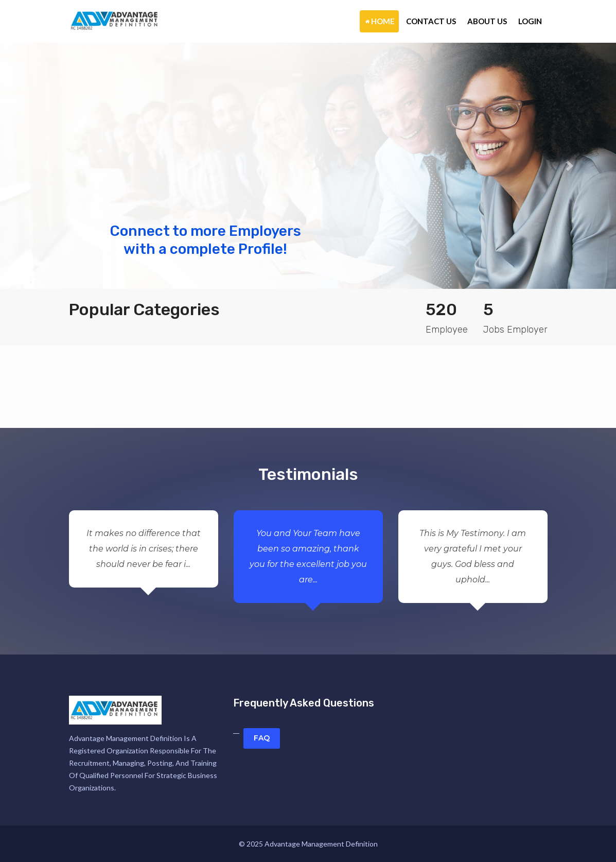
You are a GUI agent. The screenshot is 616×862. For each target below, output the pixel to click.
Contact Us (431, 21)
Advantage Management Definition (321, 844)
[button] (46, 166)
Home (380, 21)
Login (530, 21)
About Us (487, 21)
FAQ (262, 738)
